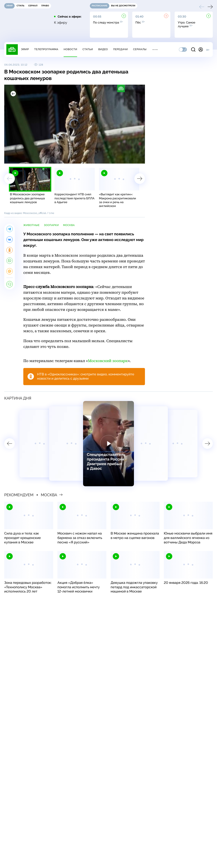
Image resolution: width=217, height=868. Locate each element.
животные (31, 225)
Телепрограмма (46, 49)
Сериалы (140, 49)
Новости (70, 49)
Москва (69, 225)
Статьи (88, 49)
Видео (103, 49)
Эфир (25, 49)
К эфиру (61, 23)
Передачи (120, 49)
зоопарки (51, 225)
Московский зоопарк (108, 361)
